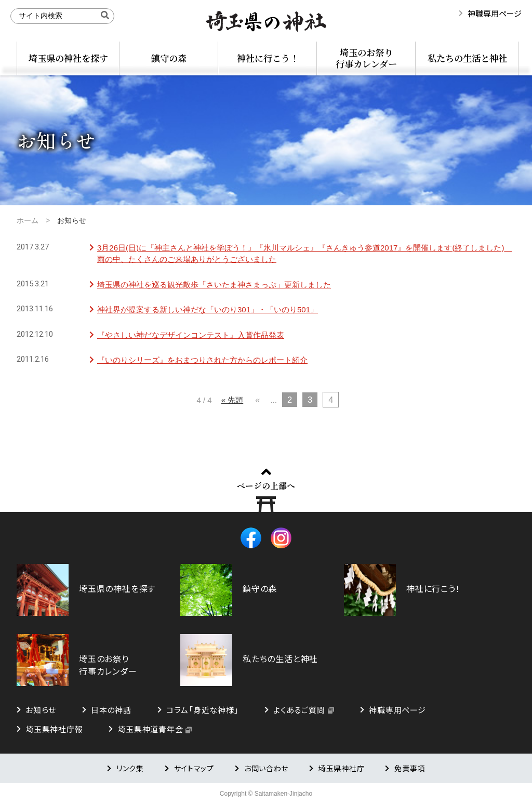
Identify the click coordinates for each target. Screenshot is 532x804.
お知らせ (41, 710)
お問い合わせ (266, 768)
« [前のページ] (257, 400)
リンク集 (130, 768)
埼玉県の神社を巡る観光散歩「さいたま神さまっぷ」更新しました (214, 285)
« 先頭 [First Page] (232, 400)
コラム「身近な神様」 (203, 710)
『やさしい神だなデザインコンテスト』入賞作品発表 (191, 335)
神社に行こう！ (268, 58)
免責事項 (410, 768)
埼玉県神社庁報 (54, 729)
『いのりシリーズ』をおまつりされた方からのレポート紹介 (202, 360)
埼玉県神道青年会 (150, 729)
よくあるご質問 (299, 710)
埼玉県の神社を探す (68, 58)
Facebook (251, 538)
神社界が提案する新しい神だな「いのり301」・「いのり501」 (208, 309)
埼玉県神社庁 (341, 768)
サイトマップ (194, 768)
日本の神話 (111, 710)
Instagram (281, 538)
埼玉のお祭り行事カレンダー (366, 58)
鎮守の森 (169, 58)
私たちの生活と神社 (467, 58)
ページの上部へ (266, 485)
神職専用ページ (495, 13)
